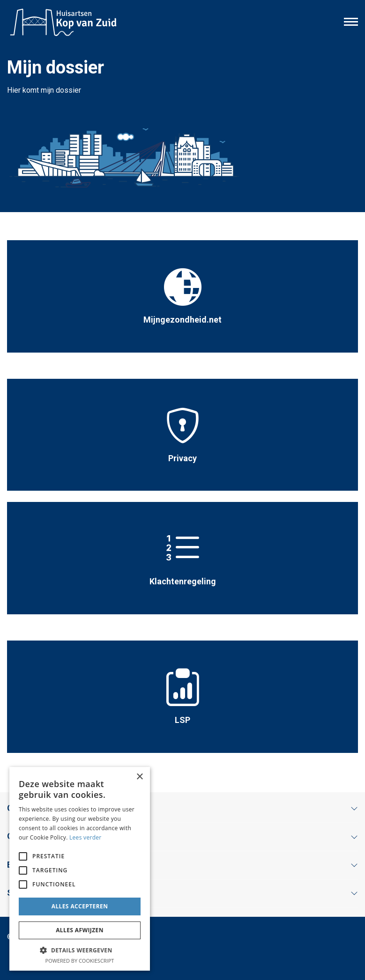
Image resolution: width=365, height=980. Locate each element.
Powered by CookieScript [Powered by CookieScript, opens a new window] (80, 961)
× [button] (139, 777)
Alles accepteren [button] (80, 906)
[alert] (80, 869)
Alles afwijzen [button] (80, 930)
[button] (80, 950)
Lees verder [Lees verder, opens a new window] (86, 837)
